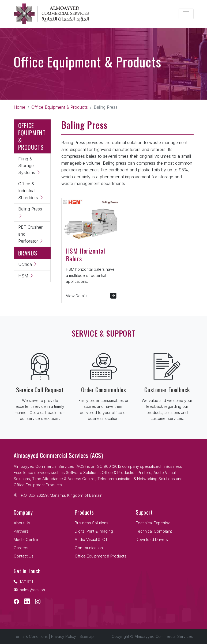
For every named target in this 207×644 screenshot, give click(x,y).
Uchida (28, 264)
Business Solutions (92, 523)
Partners (21, 531)
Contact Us (24, 556)
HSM (26, 276)
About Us (22, 523)
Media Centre (26, 539)
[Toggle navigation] (186, 14)
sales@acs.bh (29, 590)
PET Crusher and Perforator (31, 234)
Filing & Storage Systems (29, 166)
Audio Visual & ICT (91, 539)
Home (20, 107)
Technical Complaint (154, 531)
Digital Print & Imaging (94, 531)
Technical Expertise (153, 523)
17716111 (23, 581)
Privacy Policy (64, 636)
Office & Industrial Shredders (31, 191)
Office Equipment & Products (60, 107)
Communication (89, 548)
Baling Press (30, 212)
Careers (21, 548)
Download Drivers (152, 539)
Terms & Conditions (31, 636)
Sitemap (87, 636)
